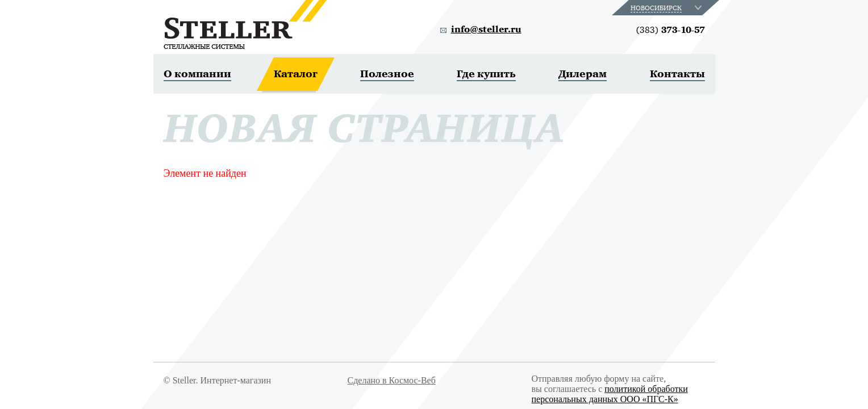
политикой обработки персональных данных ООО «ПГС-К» (610, 394)
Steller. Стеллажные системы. (245, 24)
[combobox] (667, 8)
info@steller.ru (486, 30)
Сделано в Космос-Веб (392, 380)
